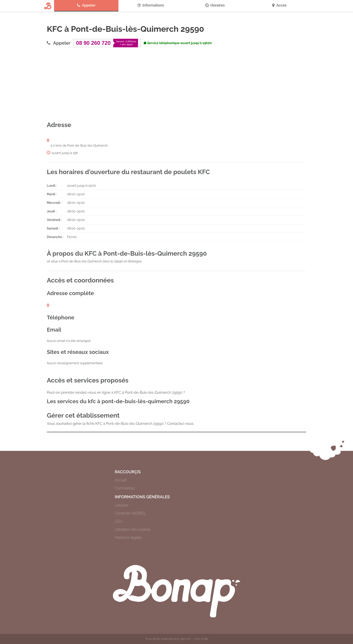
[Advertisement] (176, 84)
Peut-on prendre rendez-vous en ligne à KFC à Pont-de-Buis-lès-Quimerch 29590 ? (116, 393)
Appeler (86, 5)
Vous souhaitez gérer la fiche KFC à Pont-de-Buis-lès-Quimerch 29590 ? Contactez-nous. (121, 424)
